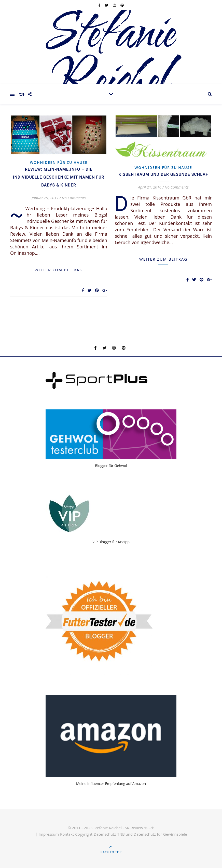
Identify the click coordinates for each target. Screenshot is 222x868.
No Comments (74, 198)
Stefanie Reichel (111, 57)
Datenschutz (105, 834)
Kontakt (67, 834)
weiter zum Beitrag (59, 270)
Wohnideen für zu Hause (59, 162)
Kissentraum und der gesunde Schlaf (163, 175)
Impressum (49, 834)
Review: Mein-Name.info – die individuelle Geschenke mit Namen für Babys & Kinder (59, 177)
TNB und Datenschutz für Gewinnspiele (152, 834)
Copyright (84, 834)
